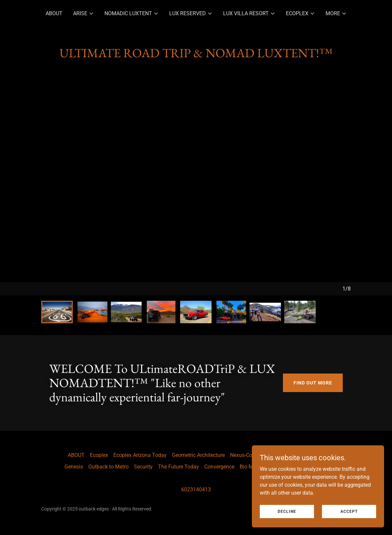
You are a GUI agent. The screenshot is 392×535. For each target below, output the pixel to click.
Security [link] (143, 467)
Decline (287, 511)
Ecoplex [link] (99, 455)
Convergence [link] (219, 467)
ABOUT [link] (54, 13)
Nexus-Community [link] (252, 455)
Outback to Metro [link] (108, 467)
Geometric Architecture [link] (198, 455)
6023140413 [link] (196, 490)
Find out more (313, 383)
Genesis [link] (74, 467)
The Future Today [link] (178, 467)
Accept (349, 511)
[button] (83, 14)
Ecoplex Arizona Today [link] (140, 455)
